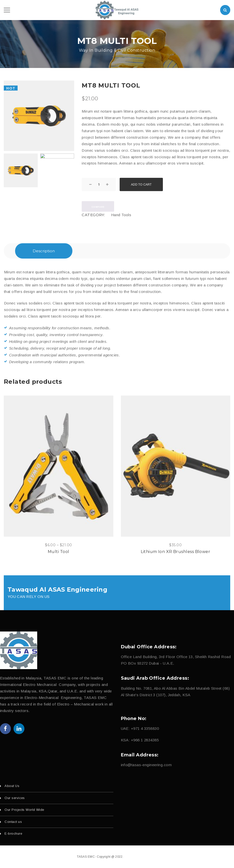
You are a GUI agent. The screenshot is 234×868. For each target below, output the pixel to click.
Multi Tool (59, 552)
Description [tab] (44, 251)
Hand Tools (121, 215)
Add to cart (141, 185)
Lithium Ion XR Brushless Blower (175, 552)
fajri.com (151, 857)
